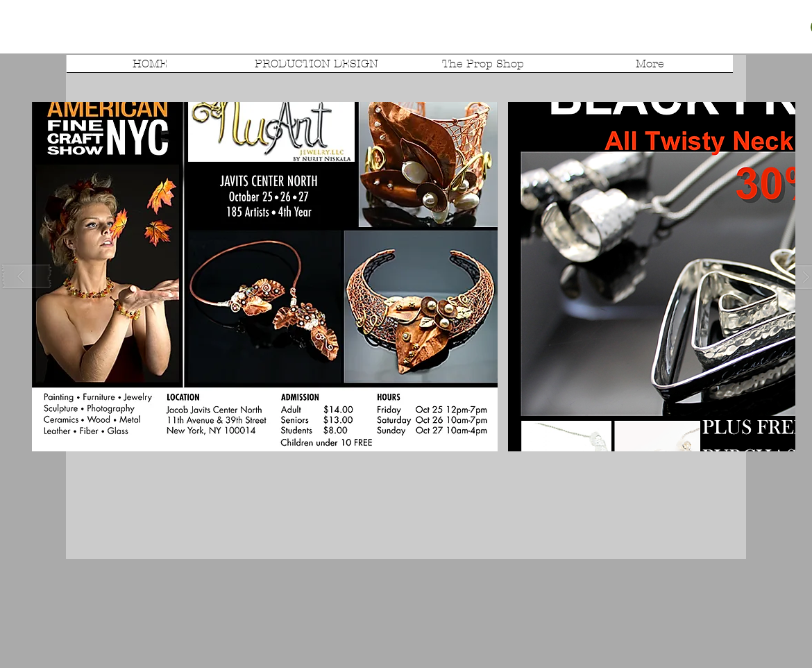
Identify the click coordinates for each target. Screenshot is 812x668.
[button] (265, 277)
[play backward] (27, 277)
